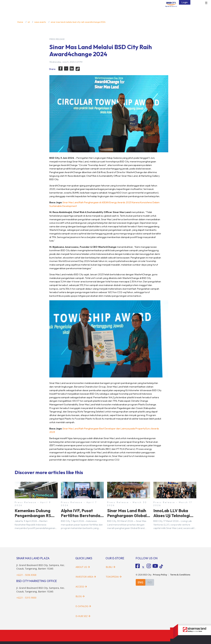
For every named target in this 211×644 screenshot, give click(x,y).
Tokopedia (114, 577)
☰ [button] (206, 3)
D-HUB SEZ (83, 616)
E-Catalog (83, 606)
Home (20, 22)
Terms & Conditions (180, 575)
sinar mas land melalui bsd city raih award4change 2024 (78, 22)
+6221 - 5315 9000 (26, 598)
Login (185, 2)
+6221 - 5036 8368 (26, 575)
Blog (80, 596)
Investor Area (86, 577)
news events (40, 22)
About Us (83, 567)
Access (81, 587)
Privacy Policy (160, 575)
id (29, 22)
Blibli (111, 567)
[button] (61, 68)
